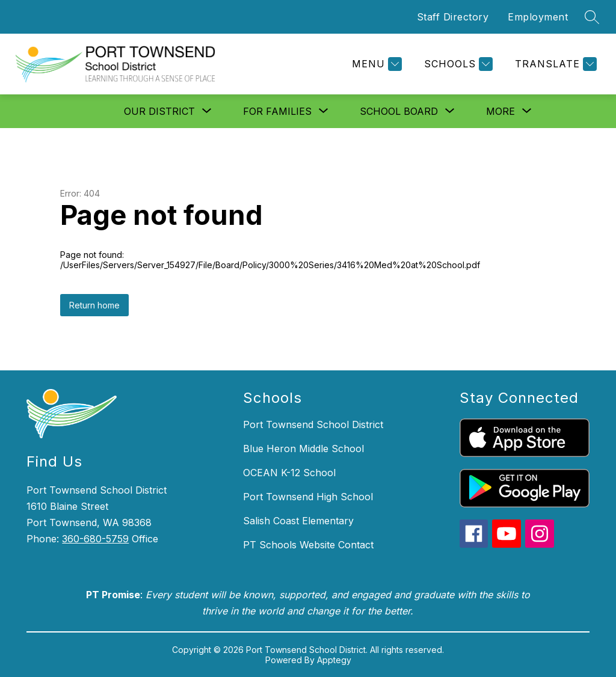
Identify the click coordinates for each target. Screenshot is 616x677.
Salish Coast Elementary (298, 521)
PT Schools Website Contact (308, 545)
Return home (94, 305)
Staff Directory (453, 17)
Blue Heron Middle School (303, 449)
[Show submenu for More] (500, 111)
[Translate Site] (554, 64)
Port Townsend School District (313, 424)
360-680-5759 (95, 539)
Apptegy (334, 660)
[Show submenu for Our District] (159, 111)
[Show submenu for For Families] (277, 111)
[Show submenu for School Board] (399, 111)
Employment (538, 17)
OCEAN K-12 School (289, 473)
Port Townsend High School (308, 497)
